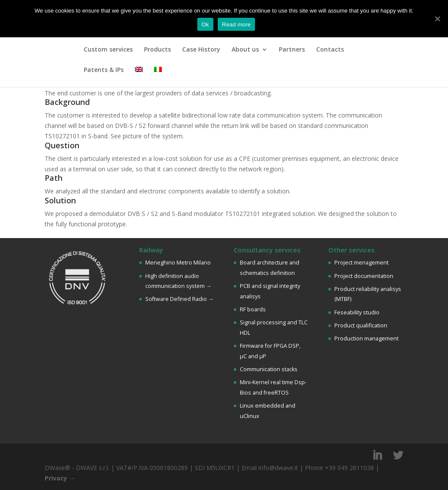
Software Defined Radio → (180, 299)
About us (245, 50)
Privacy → (60, 478)
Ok (205, 24)
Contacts (330, 50)
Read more (237, 24)
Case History (201, 50)
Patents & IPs (104, 70)
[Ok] (437, 19)
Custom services (108, 50)
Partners (292, 50)
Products (157, 50)
